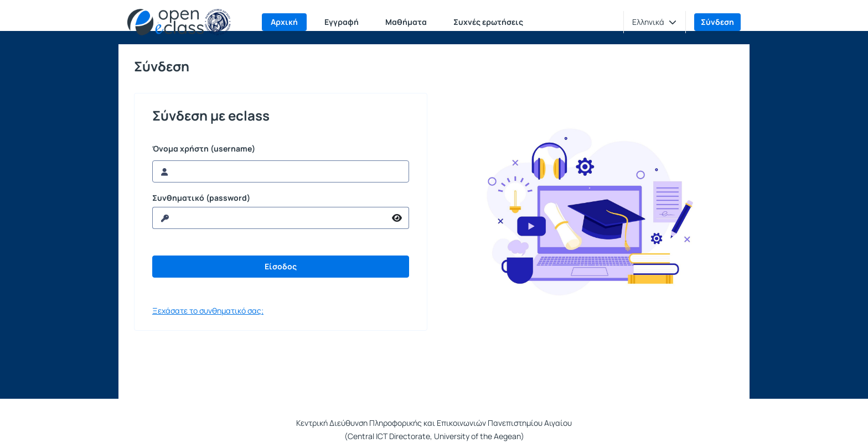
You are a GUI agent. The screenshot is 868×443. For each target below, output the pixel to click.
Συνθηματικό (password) (201, 198)
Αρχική (284, 22)
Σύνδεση (717, 22)
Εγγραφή (342, 22)
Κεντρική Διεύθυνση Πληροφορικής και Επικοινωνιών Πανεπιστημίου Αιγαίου (434, 423)
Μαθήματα (406, 22)
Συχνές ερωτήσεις (488, 22)
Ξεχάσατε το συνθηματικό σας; (208, 311)
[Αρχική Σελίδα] (179, 22)
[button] (654, 22)
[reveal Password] (269, 218)
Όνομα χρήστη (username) (204, 149)
